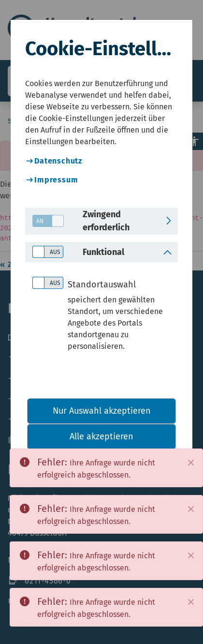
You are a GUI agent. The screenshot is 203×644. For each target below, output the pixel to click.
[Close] (191, 463)
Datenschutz (58, 161)
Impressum (56, 180)
